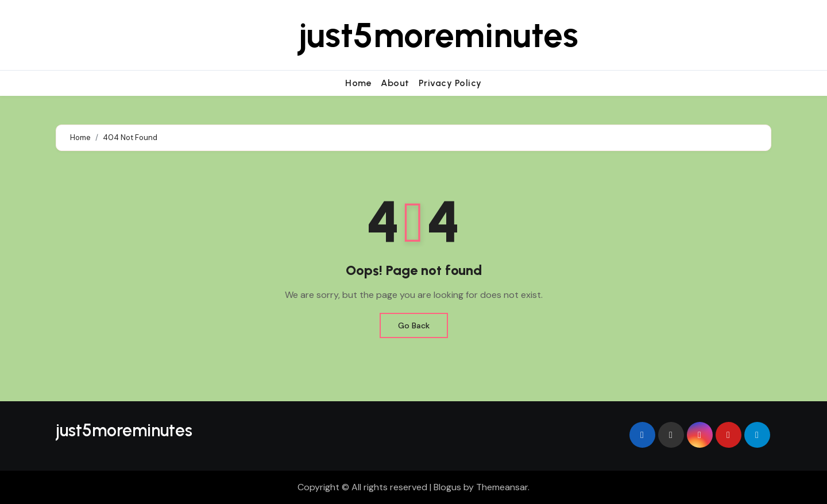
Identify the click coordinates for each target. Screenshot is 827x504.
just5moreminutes (438, 35)
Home (358, 83)
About (395, 83)
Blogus (447, 487)
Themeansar (502, 487)
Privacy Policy (450, 83)
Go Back (414, 325)
